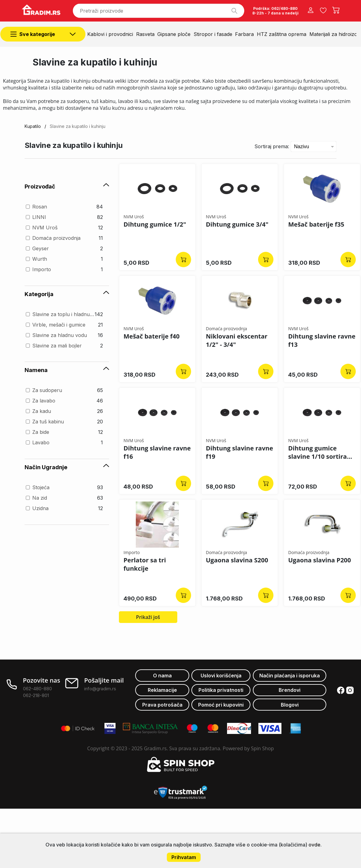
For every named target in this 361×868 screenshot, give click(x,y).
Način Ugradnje (67, 467)
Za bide (41, 432)
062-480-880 (37, 689)
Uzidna (40, 508)
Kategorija (67, 294)
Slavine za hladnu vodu (60, 335)
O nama (162, 676)
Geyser (41, 248)
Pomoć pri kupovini (221, 705)
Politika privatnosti (221, 690)
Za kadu (42, 411)
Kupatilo (33, 126)
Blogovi (290, 705)
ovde (314, 845)
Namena (67, 370)
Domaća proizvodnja (56, 238)
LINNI (39, 217)
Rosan (40, 207)
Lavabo (41, 442)
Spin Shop (263, 748)
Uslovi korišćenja (221, 676)
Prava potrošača (162, 705)
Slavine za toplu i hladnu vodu (64, 314)
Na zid (40, 498)
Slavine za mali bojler (57, 346)
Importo (42, 269)
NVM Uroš (45, 228)
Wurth (40, 259)
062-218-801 (36, 695)
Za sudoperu (47, 390)
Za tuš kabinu (48, 422)
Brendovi (290, 690)
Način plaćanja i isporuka (290, 676)
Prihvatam (184, 857)
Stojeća (41, 487)
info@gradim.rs (100, 689)
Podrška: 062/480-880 (275, 8)
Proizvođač (67, 186)
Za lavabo (44, 401)
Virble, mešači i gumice (59, 325)
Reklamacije (162, 690)
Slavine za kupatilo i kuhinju (78, 126)
